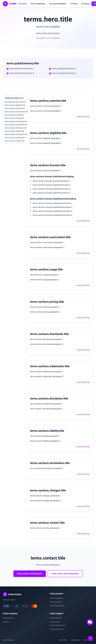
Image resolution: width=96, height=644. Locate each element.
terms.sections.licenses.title (15, 108)
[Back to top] (90, 638)
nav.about (86, 4)
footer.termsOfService (58, 625)
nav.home (22, 4)
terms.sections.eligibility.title (15, 105)
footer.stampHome (57, 598)
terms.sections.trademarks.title (16, 125)
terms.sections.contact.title (15, 141)
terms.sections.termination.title (16, 134)
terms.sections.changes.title (15, 138)
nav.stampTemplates (58, 4)
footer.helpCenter (56, 618)
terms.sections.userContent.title (16, 112)
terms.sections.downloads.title (16, 121)
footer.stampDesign (57, 606)
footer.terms (63, 640)
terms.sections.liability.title (14, 131)
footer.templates (56, 602)
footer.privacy (75, 640)
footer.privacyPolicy (57, 629)
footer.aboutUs (8, 618)
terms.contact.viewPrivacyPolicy (65, 574)
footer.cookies (55, 622)
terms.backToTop (83, 117)
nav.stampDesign (38, 4)
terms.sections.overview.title (15, 102)
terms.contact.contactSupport (30, 574)
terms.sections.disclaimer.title (16, 128)
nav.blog (74, 4)
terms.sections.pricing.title (14, 118)
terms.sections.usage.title (14, 115)
